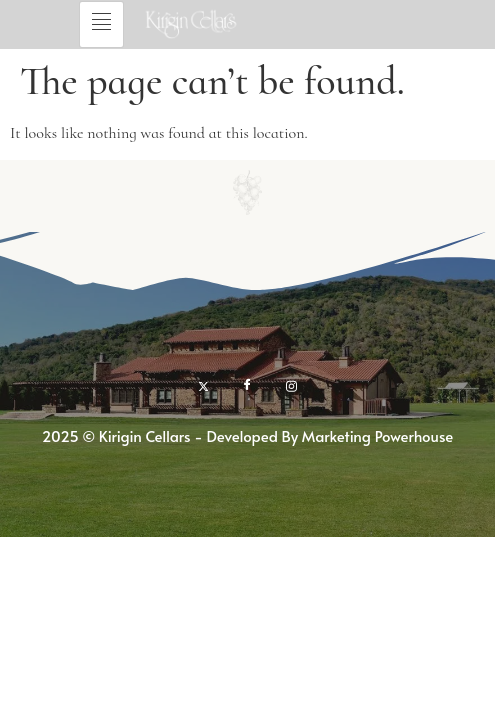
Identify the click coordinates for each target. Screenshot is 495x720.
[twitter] (204, 385)
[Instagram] (291, 385)
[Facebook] (248, 385)
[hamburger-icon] (101, 24)
